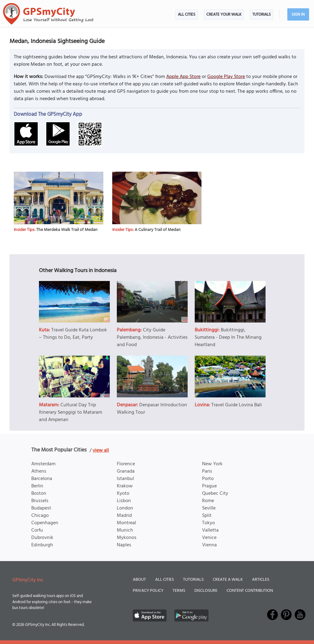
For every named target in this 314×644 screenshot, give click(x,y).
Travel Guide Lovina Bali (237, 405)
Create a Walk (228, 580)
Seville (209, 508)
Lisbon (124, 501)
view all (101, 451)
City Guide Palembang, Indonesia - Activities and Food (152, 338)
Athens (39, 471)
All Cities (187, 15)
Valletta (210, 530)
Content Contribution (250, 591)
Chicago (40, 516)
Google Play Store (226, 77)
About (139, 580)
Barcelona (42, 479)
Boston (39, 494)
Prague (209, 486)
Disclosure (206, 591)
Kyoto (123, 494)
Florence (126, 464)
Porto (208, 479)
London (125, 508)
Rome (208, 501)
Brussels (40, 501)
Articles (261, 580)
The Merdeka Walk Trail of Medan (67, 230)
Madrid (124, 516)
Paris (207, 471)
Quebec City (215, 494)
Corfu (37, 530)
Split (207, 516)
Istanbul (125, 479)
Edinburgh (42, 545)
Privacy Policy (148, 591)
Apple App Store (183, 77)
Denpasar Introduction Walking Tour (152, 409)
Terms (179, 591)
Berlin (37, 486)
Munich (125, 530)
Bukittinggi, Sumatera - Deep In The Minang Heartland (228, 338)
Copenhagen (45, 523)
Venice (209, 538)
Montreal (126, 523)
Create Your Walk (224, 15)
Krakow (125, 486)
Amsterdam (43, 464)
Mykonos (127, 538)
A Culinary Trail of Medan (158, 230)
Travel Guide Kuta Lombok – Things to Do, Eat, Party (73, 334)
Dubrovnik (42, 538)
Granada (126, 471)
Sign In (298, 15)
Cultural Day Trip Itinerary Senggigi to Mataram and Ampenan (71, 412)
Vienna (209, 545)
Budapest (41, 508)
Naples (124, 545)
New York (212, 464)
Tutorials (262, 15)
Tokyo (209, 523)
